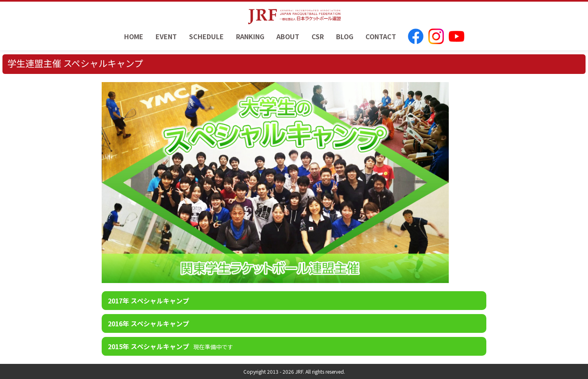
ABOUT (288, 36)
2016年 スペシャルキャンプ (148, 323)
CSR (318, 36)
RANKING (250, 36)
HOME (134, 36)
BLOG (345, 36)
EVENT (166, 36)
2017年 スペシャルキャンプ (148, 301)
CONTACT (381, 36)
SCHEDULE (206, 36)
